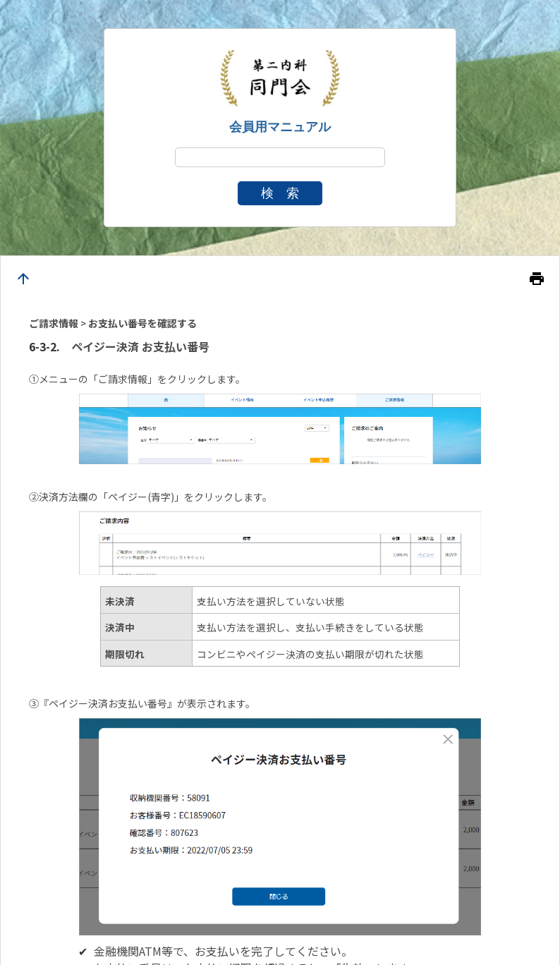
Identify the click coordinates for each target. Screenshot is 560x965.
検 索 (280, 193)
